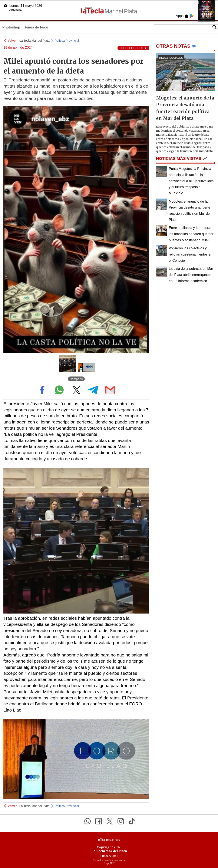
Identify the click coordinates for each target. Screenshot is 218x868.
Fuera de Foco (37, 27)
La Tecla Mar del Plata (34, 41)
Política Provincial (67, 41)
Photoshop (11, 27)
